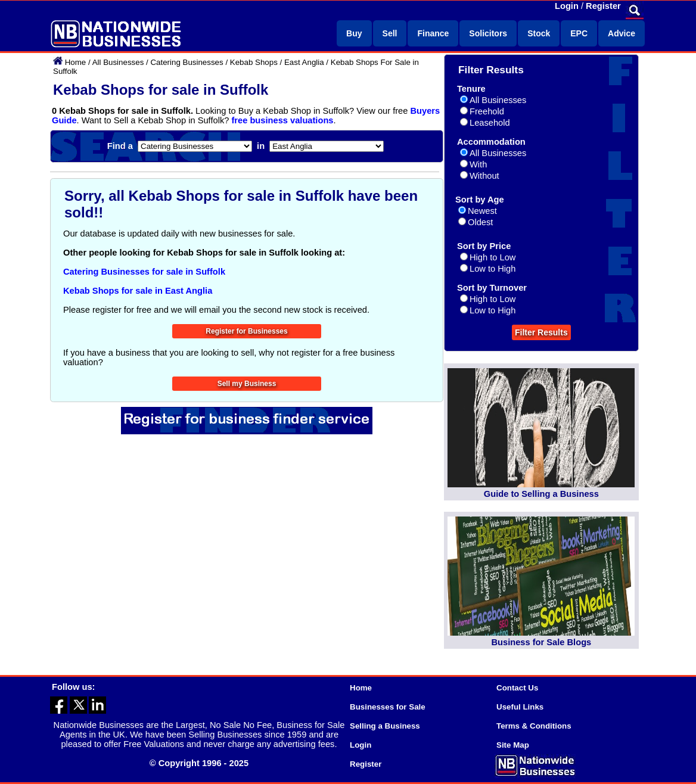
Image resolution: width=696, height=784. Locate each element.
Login (567, 6)
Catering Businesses (187, 62)
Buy (354, 33)
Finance (433, 33)
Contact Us (517, 688)
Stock (539, 33)
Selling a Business (385, 726)
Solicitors (488, 33)
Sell (390, 33)
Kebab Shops (254, 62)
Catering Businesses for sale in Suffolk (144, 272)
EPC (579, 33)
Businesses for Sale (388, 707)
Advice (622, 33)
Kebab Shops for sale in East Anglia (138, 291)
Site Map (513, 745)
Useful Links (520, 707)
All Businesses (118, 62)
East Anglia (304, 62)
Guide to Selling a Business (541, 494)
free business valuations (282, 120)
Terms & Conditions (534, 726)
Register (603, 6)
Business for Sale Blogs (541, 642)
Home (76, 62)
